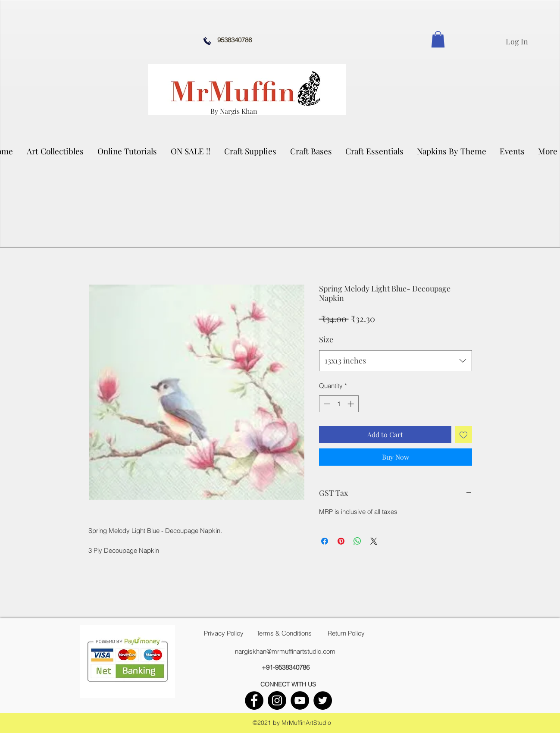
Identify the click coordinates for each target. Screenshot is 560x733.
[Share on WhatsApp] (357, 541)
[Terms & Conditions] (284, 633)
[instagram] (277, 700)
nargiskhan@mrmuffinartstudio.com (285, 651)
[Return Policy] (346, 633)
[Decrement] (326, 404)
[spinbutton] (339, 404)
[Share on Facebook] (325, 541)
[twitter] (323, 700)
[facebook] (254, 700)
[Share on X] (374, 541)
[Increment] (352, 404)
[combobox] (396, 361)
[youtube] (300, 700)
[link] (438, 39)
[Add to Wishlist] (463, 435)
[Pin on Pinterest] (341, 541)
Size (326, 339)
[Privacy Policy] (224, 633)
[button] (56, 151)
